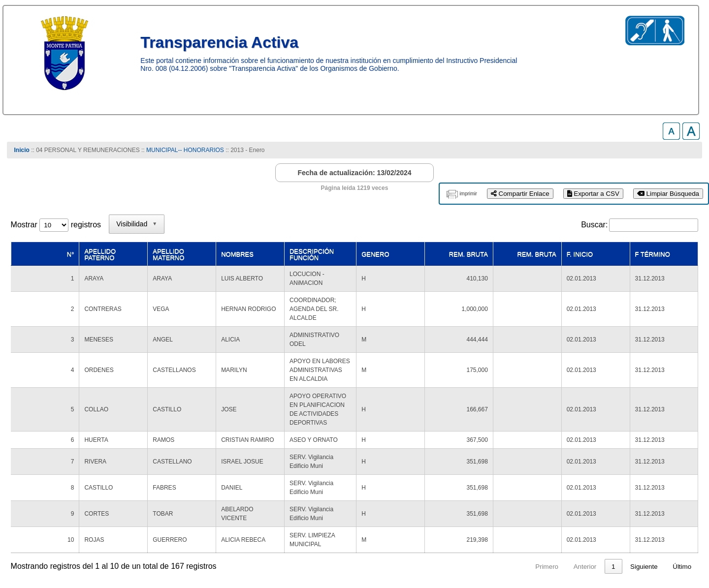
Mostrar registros (56, 225)
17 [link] (612, 451)
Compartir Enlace (520, 194)
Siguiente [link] (644, 451)
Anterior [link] (464, 451)
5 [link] (567, 451)
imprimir (468, 194)
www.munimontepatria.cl (52, 549)
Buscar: (594, 225)
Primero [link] (426, 451)
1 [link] (492, 451)
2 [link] (511, 451)
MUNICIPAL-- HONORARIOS (185, 150)
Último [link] (682, 451)
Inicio (22, 150)
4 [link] (548, 451)
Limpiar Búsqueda (668, 194)
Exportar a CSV (593, 194)
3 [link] (530, 451)
